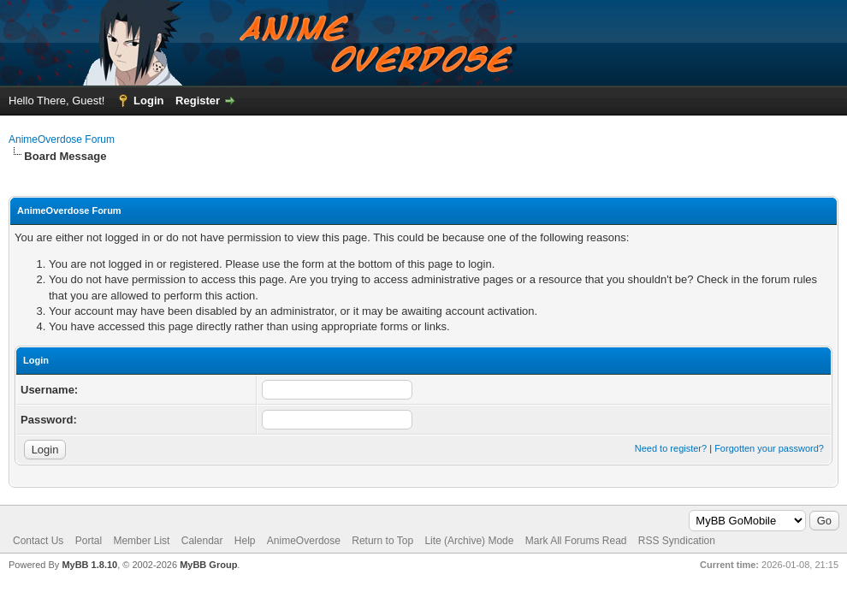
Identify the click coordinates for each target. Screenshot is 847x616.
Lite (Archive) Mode (469, 541)
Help (245, 541)
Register (198, 101)
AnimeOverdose (304, 541)
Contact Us (38, 541)
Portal (89, 541)
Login (148, 101)
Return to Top (382, 541)
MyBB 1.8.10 (89, 565)
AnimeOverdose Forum (62, 139)
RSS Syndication (677, 541)
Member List (141, 541)
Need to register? (671, 448)
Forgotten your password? (769, 448)
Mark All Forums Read (576, 541)
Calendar (202, 541)
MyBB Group (208, 565)
